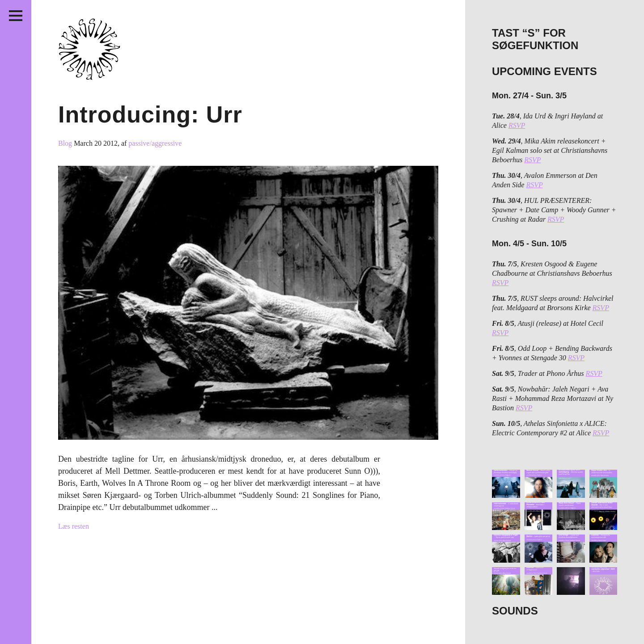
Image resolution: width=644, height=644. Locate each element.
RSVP (517, 125)
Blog (66, 143)
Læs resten (74, 526)
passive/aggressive (155, 143)
